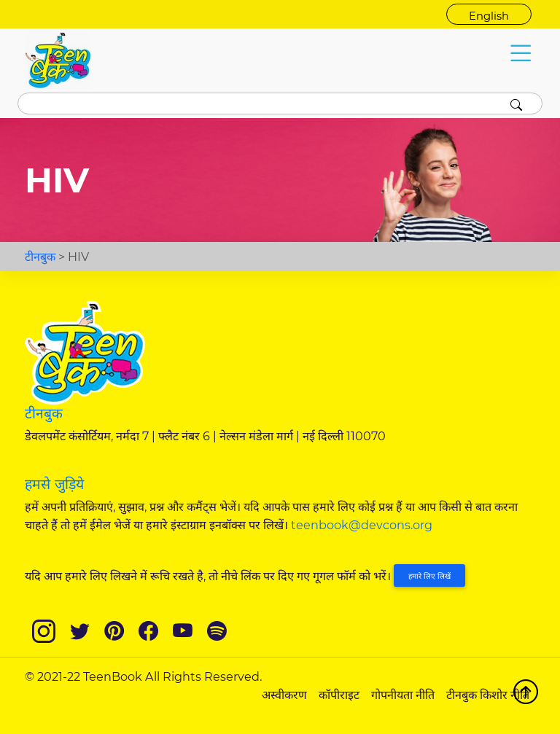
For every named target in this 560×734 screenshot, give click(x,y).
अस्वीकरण (284, 695)
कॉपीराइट (339, 695)
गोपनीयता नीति (403, 695)
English (489, 16)
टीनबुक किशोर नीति (488, 695)
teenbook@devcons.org (362, 525)
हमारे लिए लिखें (429, 576)
